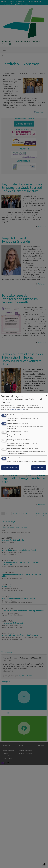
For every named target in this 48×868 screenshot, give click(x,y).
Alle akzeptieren (39, 468)
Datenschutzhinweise (17, 410)
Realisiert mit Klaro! (41, 472)
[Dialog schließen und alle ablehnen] (47, 395)
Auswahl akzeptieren (10, 468)
